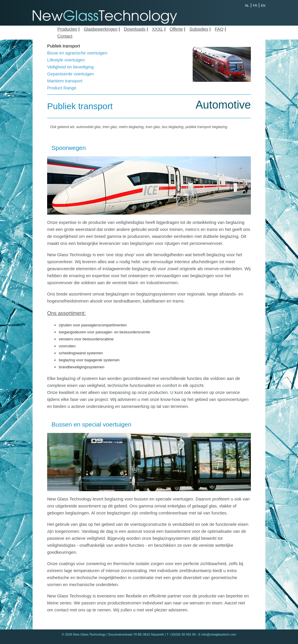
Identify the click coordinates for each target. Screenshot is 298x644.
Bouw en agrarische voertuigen (77, 53)
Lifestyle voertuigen (66, 60)
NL (247, 6)
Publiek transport (64, 46)
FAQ (219, 29)
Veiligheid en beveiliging (70, 67)
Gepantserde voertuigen (71, 74)
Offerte (176, 29)
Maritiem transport (65, 81)
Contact (65, 36)
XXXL (157, 29)
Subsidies (199, 29)
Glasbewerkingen (101, 29)
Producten (67, 29)
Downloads (135, 29)
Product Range (62, 88)
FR (255, 6)
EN (263, 6)
